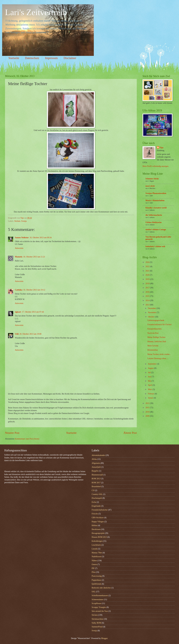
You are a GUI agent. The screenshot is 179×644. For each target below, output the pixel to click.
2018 (148, 284)
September (152, 364)
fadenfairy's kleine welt (155, 246)
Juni (150, 377)
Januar (151, 398)
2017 (148, 288)
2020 (148, 275)
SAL (94, 592)
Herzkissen (96, 529)
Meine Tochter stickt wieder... (159, 354)
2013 (148, 305)
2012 (148, 403)
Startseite (14, 58)
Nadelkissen (96, 557)
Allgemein (96, 463)
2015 (148, 296)
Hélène (94, 525)
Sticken (17, 221)
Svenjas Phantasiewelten (156, 193)
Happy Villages (98, 522)
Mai (150, 381)
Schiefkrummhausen (100, 596)
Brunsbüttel (96, 487)
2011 (148, 408)
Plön (93, 572)
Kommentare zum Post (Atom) (27, 439)
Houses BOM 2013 (99, 537)
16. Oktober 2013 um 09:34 (41, 238)
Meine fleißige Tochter (156, 337)
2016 (148, 292)
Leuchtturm (96, 545)
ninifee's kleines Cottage (156, 230)
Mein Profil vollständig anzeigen (155, 166)
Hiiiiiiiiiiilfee (153, 350)
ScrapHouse (96, 603)
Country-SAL (97, 494)
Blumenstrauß (97, 475)
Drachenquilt (97, 498)
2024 (148, 262)
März (150, 389)
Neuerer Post (12, 433)
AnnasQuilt (96, 467)
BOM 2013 (96, 479)
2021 (148, 271)
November (152, 312)
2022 (148, 266)
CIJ (93, 490)
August (151, 368)
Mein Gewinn (153, 346)
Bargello (95, 471)
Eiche (94, 502)
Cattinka (19, 290)
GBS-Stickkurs (98, 518)
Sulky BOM (96, 623)
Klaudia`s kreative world (156, 208)
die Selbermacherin (154, 215)
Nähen (94, 561)
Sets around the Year (100, 611)
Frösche (95, 514)
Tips (162, 148)
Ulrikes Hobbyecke (154, 222)
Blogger (104, 638)
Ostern (94, 564)
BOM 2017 (96, 483)
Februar (151, 394)
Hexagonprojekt (98, 533)
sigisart (18, 312)
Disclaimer (70, 58)
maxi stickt (150, 186)
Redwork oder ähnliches (101, 588)
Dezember (152, 308)
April (150, 385)
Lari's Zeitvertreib (36, 12)
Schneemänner (97, 600)
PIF (93, 568)
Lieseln (95, 549)
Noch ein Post (153, 333)
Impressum (51, 58)
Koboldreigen (97, 541)
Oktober (151, 317)
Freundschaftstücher (100, 510)
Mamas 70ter (97, 553)
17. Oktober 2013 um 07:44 (33, 312)
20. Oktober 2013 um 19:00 (30, 334)
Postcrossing (97, 576)
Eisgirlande (96, 506)
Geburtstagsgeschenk (156, 320)
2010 (148, 412)
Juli (150, 372)
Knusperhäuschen (154, 329)
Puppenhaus (96, 580)
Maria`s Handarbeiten (155, 200)
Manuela (19, 257)
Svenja (24, 221)
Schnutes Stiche (152, 179)
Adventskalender (98, 455)
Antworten (19, 248)
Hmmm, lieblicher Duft (157, 342)
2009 (148, 416)
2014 (148, 300)
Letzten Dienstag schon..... (158, 358)
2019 (148, 279)
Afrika (94, 459)
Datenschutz (32, 58)
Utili (17, 334)
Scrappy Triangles (99, 607)
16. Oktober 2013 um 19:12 (34, 290)
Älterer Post (130, 433)
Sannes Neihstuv (22, 238)
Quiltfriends (96, 584)
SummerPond (97, 627)
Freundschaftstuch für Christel (159, 325)
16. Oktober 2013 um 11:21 (34, 257)
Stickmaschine (97, 619)
